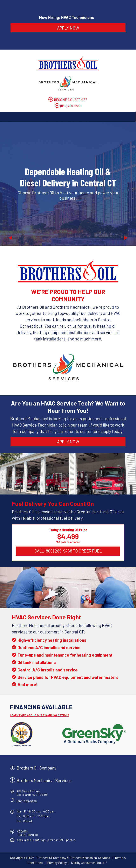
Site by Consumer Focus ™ (89, 863)
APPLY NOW (68, 28)
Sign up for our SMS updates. (46, 840)
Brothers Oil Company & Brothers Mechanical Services (73, 858)
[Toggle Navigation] (68, 117)
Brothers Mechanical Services (44, 780)
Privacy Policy (57, 863)
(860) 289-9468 (71, 106)
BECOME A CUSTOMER (71, 100)
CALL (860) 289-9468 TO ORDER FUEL (68, 551)
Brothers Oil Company (36, 768)
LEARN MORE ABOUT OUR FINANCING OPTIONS (40, 715)
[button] (10, 184)
